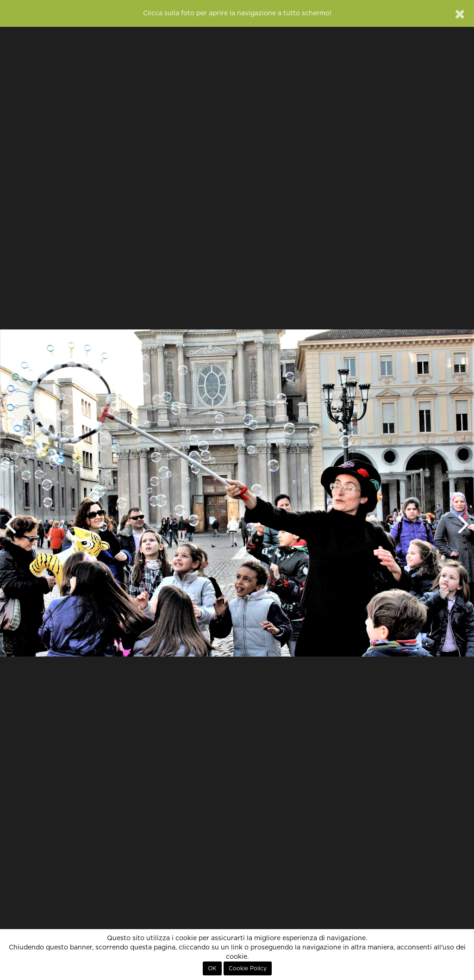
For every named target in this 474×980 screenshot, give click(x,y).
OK (212, 968)
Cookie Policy (248, 968)
